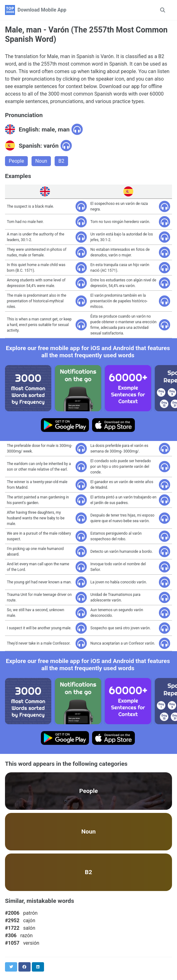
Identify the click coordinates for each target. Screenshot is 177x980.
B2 (61, 161)
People (16, 161)
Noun (41, 161)
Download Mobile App (42, 10)
